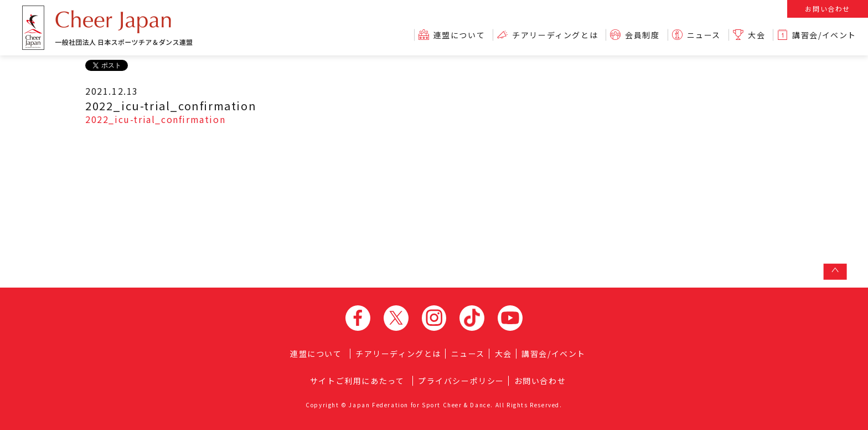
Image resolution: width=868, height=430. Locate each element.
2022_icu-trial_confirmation (155, 119)
